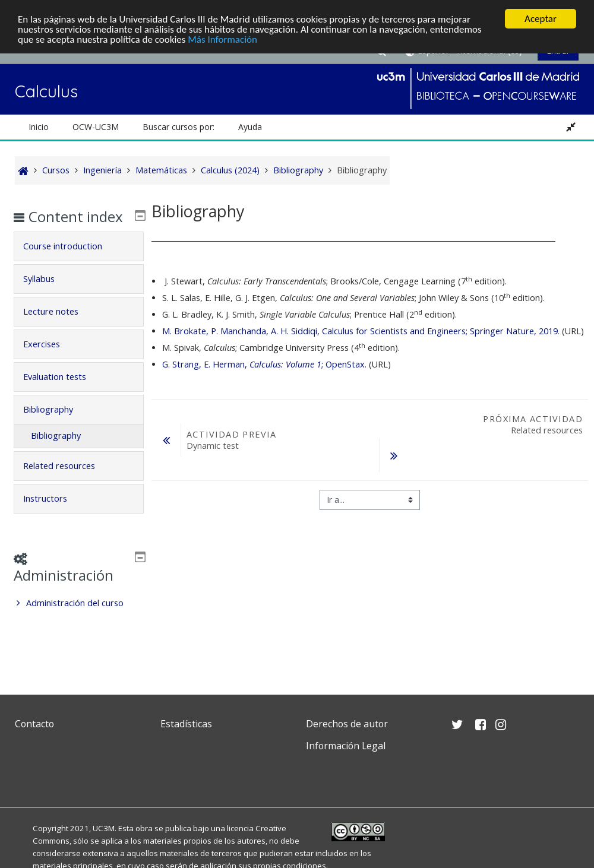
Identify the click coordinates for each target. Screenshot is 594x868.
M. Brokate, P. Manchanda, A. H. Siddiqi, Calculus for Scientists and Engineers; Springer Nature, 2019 (360, 331)
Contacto (34, 724)
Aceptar (541, 19)
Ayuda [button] (250, 127)
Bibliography (57, 427)
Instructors (54, 516)
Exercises (50, 361)
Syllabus (48, 296)
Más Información (222, 39)
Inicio (39, 127)
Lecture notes (60, 329)
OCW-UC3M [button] (96, 127)
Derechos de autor (347, 724)
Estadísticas (186, 724)
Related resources (68, 483)
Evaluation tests (64, 394)
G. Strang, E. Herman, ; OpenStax (263, 364)
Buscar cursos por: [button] (178, 127)
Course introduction (72, 263)
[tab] (79, 264)
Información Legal (346, 746)
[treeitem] (79, 620)
